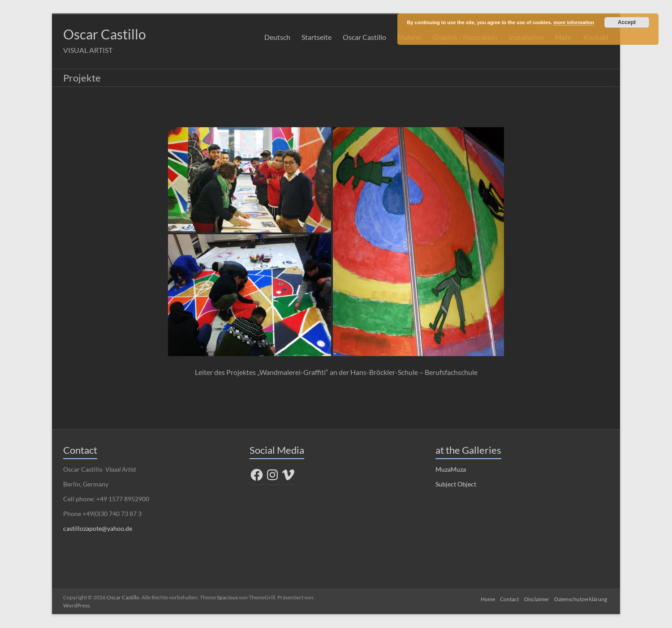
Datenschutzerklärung (582, 598)
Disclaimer (536, 598)
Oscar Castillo (113, 34)
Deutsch (277, 37)
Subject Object (456, 484)
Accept (627, 22)
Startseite (317, 37)
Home (483, 598)
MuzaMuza (451, 470)
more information (573, 22)
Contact (507, 598)
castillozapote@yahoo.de (98, 529)
